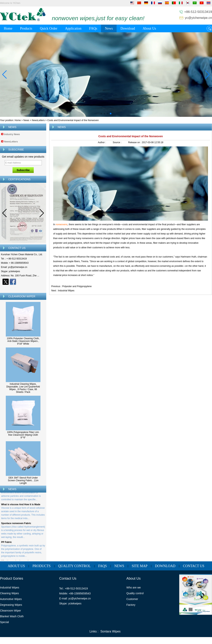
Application (73, 28)
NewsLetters (38, 120)
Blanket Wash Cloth (12, 616)
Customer (132, 599)
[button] (101, 114)
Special (4, 622)
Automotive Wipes (11, 599)
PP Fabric (6, 543)
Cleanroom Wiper (11, 611)
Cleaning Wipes (9, 593)
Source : (117, 142)
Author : (102, 142)
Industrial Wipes (66, 291)
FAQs (93, 28)
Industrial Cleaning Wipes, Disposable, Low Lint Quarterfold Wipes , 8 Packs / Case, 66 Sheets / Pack (23, 388)
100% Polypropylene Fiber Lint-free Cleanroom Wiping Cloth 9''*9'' (23, 435)
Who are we (134, 587)
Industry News (12, 134)
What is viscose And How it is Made (21, 505)
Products (26, 28)
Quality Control (74, 566)
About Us (149, 28)
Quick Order (49, 28)
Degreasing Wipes (11, 605)
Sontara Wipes (111, 631)
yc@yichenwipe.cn (198, 18)
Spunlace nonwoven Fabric (16, 524)
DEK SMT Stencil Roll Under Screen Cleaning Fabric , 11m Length (23, 480)
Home (8, 28)
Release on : (135, 142)
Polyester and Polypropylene (77, 286)
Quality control (135, 593)
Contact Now (23, 288)
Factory (131, 605)
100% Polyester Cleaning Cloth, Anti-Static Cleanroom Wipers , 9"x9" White (23, 341)
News (109, 28)
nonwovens (62, 224)
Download (128, 28)
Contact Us (194, 566)
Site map (140, 566)
